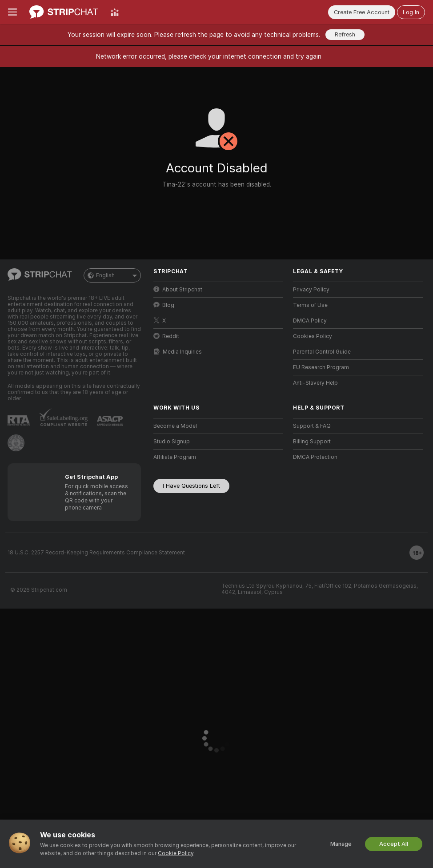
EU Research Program (321, 367)
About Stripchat (178, 289)
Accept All (394, 844)
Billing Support (312, 442)
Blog (164, 305)
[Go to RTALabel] (19, 420)
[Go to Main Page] (64, 12)
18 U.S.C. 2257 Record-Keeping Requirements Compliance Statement (96, 553)
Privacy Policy (311, 290)
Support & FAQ (312, 426)
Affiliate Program (175, 457)
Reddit (166, 336)
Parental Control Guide (322, 352)
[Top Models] (115, 12)
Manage (341, 844)
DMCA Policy (310, 321)
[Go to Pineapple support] (16, 443)
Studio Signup (172, 442)
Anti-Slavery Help (315, 383)
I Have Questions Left (191, 486)
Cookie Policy (176, 853)
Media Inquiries (178, 352)
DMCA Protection (315, 457)
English (112, 275)
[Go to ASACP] (110, 421)
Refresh (345, 34)
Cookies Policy (313, 336)
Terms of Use (310, 305)
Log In (411, 12)
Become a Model (175, 426)
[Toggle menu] (12, 12)
